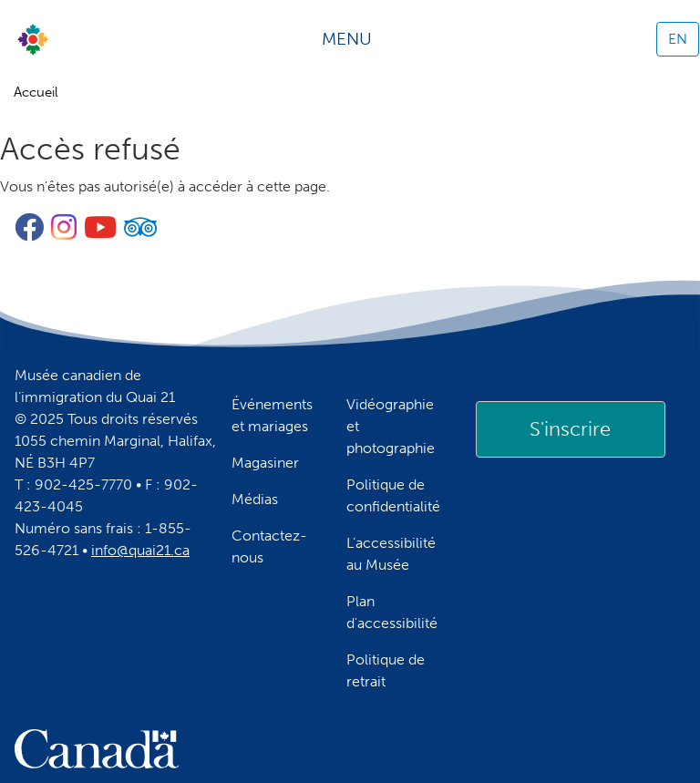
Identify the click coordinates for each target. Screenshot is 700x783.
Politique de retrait (386, 670)
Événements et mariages (272, 415)
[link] (571, 429)
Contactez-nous (269, 546)
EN (678, 39)
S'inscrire (570, 429)
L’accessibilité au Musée (391, 554)
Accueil (36, 92)
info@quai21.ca (140, 550)
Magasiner (265, 463)
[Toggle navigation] (353, 39)
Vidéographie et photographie (391, 426)
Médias (255, 499)
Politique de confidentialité (393, 495)
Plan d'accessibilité (392, 612)
